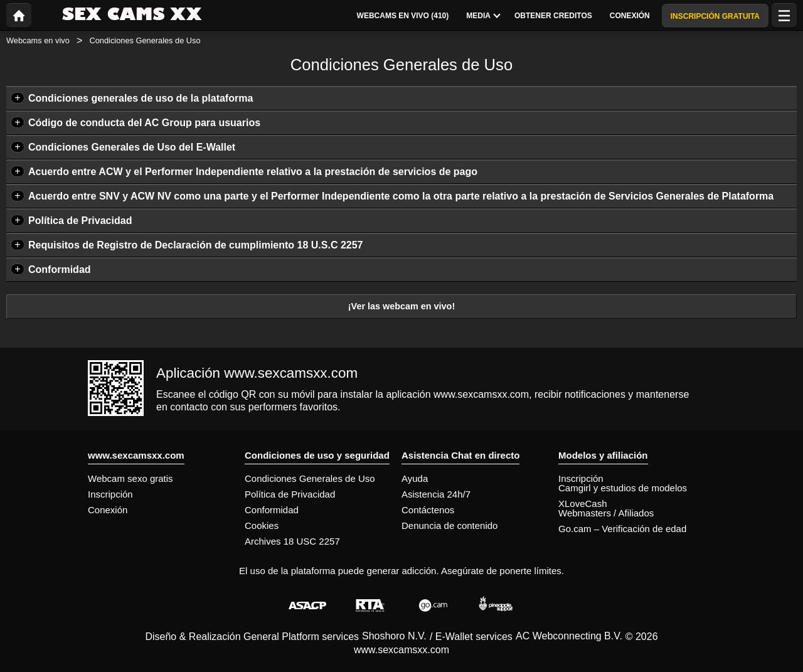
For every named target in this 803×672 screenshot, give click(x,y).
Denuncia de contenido (449, 525)
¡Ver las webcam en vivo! (401, 306)
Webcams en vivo (38, 40)
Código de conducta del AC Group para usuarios (144, 123)
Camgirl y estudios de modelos (623, 488)
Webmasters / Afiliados (606, 513)
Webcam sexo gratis (130, 478)
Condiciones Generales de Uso (310, 478)
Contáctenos (428, 510)
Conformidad (60, 269)
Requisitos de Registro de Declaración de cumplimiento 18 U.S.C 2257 (196, 245)
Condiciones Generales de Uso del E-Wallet (132, 147)
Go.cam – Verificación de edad (622, 529)
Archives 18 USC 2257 (292, 541)
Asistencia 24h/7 (436, 494)
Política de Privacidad (80, 221)
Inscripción (110, 494)
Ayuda (415, 478)
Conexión (108, 510)
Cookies (262, 525)
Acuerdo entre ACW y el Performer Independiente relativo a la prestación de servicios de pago (253, 172)
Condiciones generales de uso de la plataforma (141, 98)
